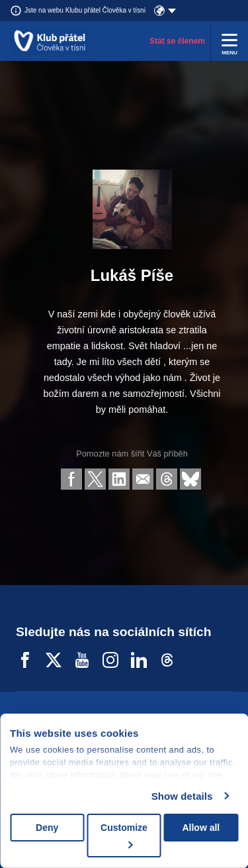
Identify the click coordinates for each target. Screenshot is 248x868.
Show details (182, 796)
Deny (47, 828)
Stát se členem (177, 41)
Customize (124, 835)
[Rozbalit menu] (229, 41)
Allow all (201, 828)
